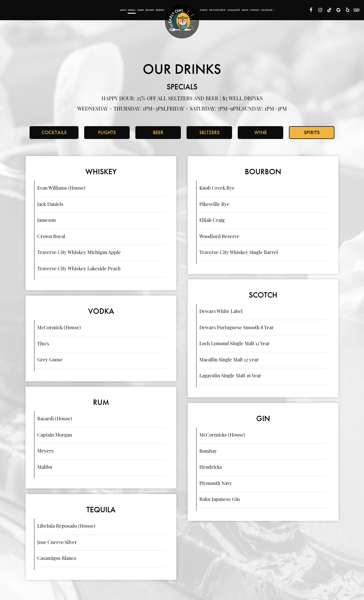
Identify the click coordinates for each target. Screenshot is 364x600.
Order (140, 10)
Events (204, 10)
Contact (255, 10)
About (245, 10)
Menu (123, 10)
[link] (182, 21)
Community (234, 10)
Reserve (160, 10)
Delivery (150, 10)
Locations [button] (268, 10)
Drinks (132, 10)
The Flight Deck (217, 10)
